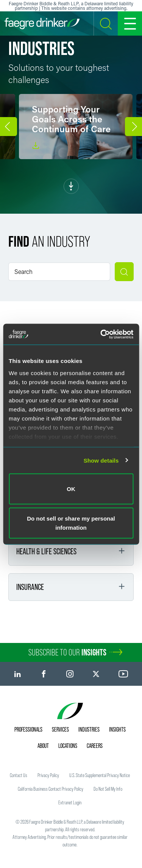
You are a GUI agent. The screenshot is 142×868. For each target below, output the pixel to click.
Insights (117, 729)
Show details (101, 460)
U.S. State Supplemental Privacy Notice (100, 775)
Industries (89, 729)
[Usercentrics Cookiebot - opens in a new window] (101, 334)
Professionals (28, 729)
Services (60, 729)
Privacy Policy (48, 775)
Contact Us (19, 775)
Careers (95, 746)
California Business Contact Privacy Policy (51, 789)
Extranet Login (70, 802)
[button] (9, 127)
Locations (68, 746)
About (43, 746)
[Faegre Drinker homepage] (42, 23)
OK (71, 489)
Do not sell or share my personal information (71, 523)
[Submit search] (124, 272)
